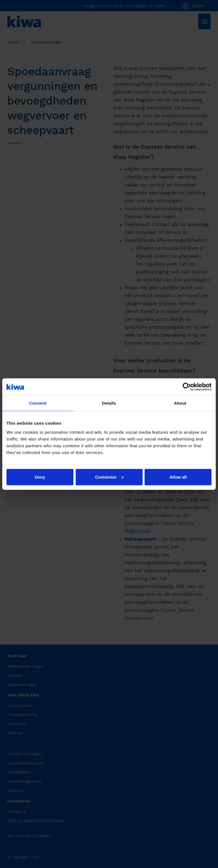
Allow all (178, 477)
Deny (40, 477)
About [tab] (180, 403)
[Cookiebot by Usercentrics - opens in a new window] (187, 387)
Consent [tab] (38, 403)
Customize (109, 477)
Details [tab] (109, 403)
